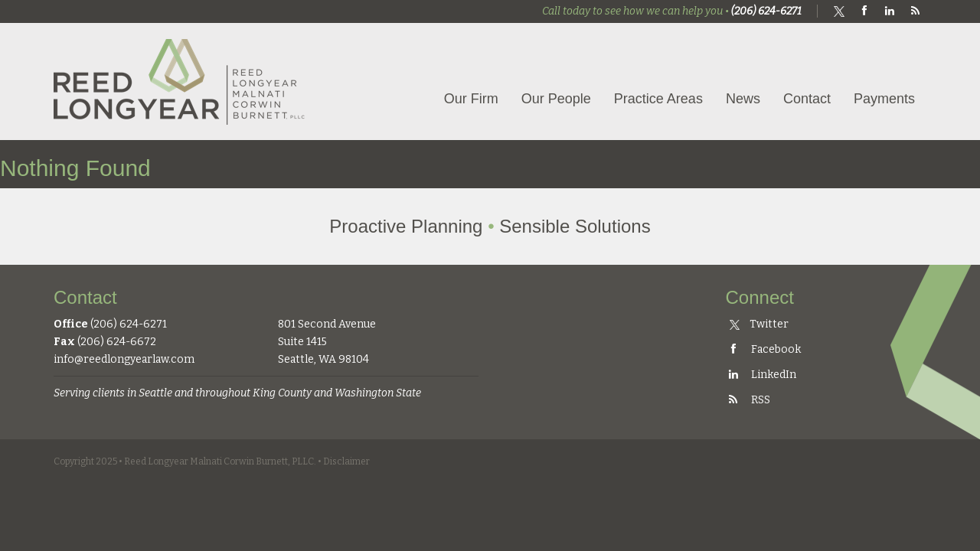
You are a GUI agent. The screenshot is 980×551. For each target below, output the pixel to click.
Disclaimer (346, 461)
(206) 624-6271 (766, 11)
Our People (556, 99)
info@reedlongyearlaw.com (124, 359)
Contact (807, 99)
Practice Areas (658, 99)
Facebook (763, 349)
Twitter (759, 324)
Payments (884, 99)
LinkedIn (761, 375)
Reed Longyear (180, 82)
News (743, 99)
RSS (748, 400)
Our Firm (471, 99)
